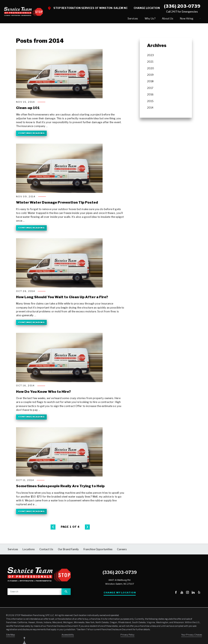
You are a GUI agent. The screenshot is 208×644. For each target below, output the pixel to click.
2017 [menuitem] (150, 89)
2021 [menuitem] (150, 63)
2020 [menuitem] (151, 69)
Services (109, 19)
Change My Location (120, 593)
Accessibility (68, 636)
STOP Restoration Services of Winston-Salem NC (90, 8)
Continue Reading (31, 134)
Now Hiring (162, 19)
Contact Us (188, 19)
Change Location (147, 8)
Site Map (10, 636)
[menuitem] (109, 19)
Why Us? (126, 19)
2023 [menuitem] (150, 56)
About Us (143, 19)
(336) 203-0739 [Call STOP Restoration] (182, 6)
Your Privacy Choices (192, 636)
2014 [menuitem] (150, 109)
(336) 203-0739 (120, 573)
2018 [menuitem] (150, 82)
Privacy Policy (127, 636)
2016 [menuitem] (150, 96)
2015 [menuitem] (150, 102)
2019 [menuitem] (150, 76)
